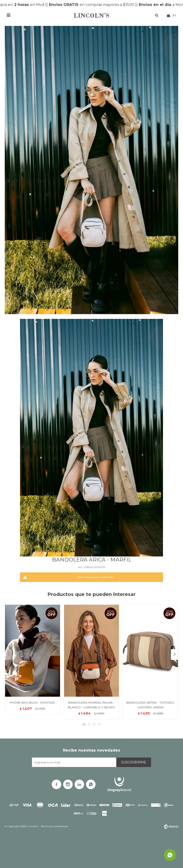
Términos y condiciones (54, 826)
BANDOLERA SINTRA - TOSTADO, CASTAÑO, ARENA (151, 705)
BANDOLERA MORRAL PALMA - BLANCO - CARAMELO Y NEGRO (91, 705)
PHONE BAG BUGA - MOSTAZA (32, 703)
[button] (174, 655)
